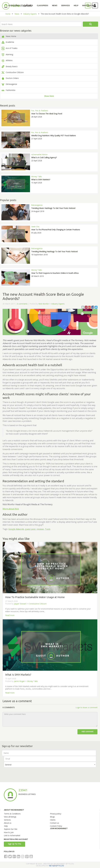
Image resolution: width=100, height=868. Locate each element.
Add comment (87, 731)
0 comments (22, 304)
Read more (10, 615)
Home (8, 14)
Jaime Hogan (19, 681)
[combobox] (50, 765)
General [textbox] (8, 765)
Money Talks (32, 681)
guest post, (31, 529)
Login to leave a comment (86, 707)
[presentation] (23, 772)
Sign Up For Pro (14, 844)
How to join (9, 832)
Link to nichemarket (12, 835)
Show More (49, 96)
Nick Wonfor (44, 304)
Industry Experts (30, 14)
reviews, (40, 529)
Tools (48, 529)
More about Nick (11, 509)
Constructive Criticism (38, 604)
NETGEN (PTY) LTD (57, 866)
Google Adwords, (16, 529)
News (17, 14)
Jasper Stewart (20, 604)
